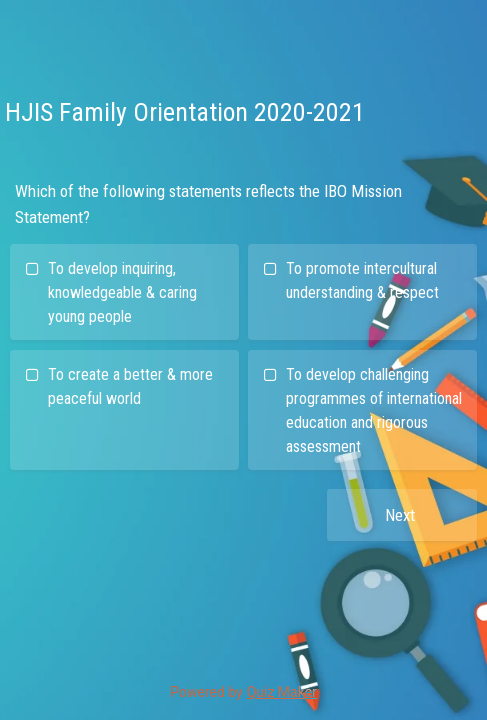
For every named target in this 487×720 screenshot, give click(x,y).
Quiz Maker (282, 692)
